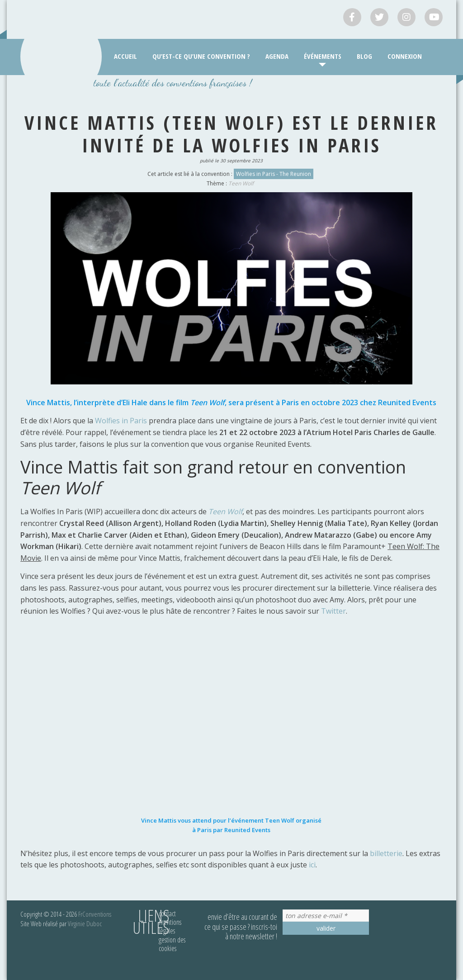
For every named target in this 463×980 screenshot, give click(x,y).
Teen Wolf (241, 183)
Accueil (125, 56)
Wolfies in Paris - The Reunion (274, 174)
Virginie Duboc (85, 923)
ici (312, 865)
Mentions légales (170, 926)
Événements (323, 56)
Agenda (277, 56)
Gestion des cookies (172, 944)
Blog (364, 56)
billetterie (386, 853)
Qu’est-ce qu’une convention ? (201, 56)
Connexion (405, 56)
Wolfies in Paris (121, 421)
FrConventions (95, 914)
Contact (167, 914)
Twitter (333, 611)
